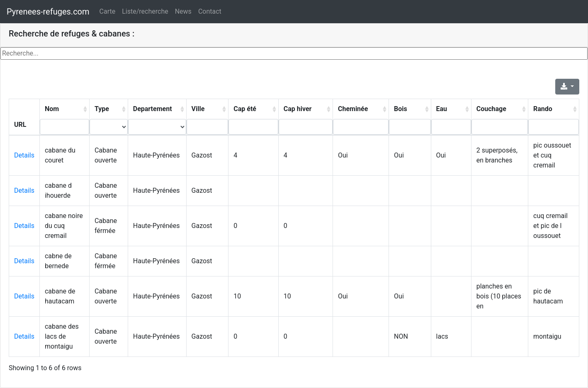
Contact (210, 11)
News (183, 11)
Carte (108, 11)
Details (24, 155)
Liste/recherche (145, 11)
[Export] (567, 87)
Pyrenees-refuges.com (48, 12)
